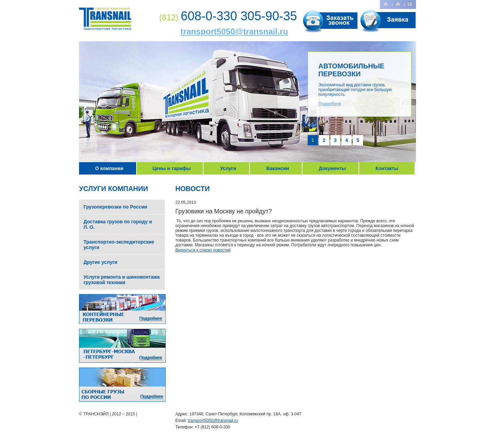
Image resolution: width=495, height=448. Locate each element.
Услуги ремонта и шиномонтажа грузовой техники (122, 280)
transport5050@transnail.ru (234, 31)
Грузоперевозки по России (115, 207)
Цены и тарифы (172, 168)
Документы (332, 168)
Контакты (387, 168)
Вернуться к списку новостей (203, 250)
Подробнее (330, 104)
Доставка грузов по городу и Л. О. (118, 224)
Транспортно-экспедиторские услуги (119, 245)
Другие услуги (100, 262)
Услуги (228, 168)
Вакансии (278, 168)
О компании (109, 168)
